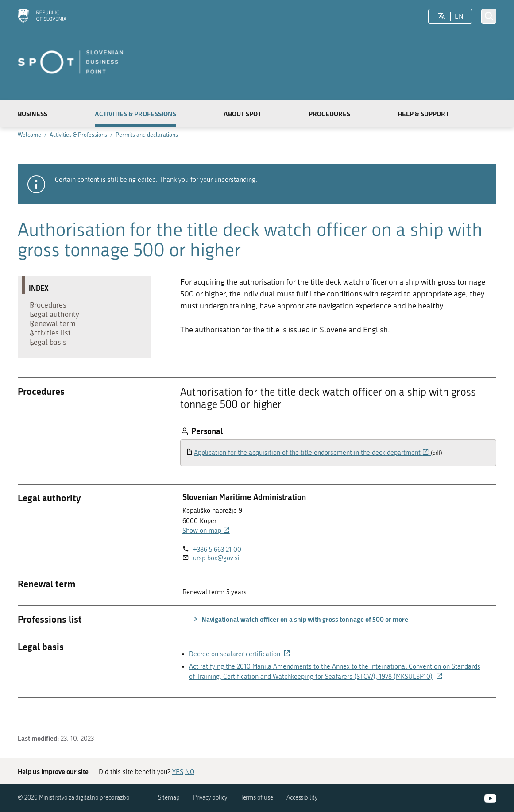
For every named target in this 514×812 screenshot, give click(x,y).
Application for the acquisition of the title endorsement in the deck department (312, 473)
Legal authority (58, 320)
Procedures (329, 114)
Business (33, 114)
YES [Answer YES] (178, 772)
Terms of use (257, 798)
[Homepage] (42, 17)
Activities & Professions (135, 114)
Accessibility (302, 798)
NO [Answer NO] (190, 772)
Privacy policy (210, 798)
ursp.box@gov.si (216, 578)
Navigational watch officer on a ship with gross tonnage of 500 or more (300, 639)
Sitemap (169, 798)
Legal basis (52, 360)
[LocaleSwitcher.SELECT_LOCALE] (442, 16)
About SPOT (242, 114)
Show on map (206, 550)
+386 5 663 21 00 (217, 570)
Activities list (54, 347)
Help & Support (423, 114)
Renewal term (56, 334)
